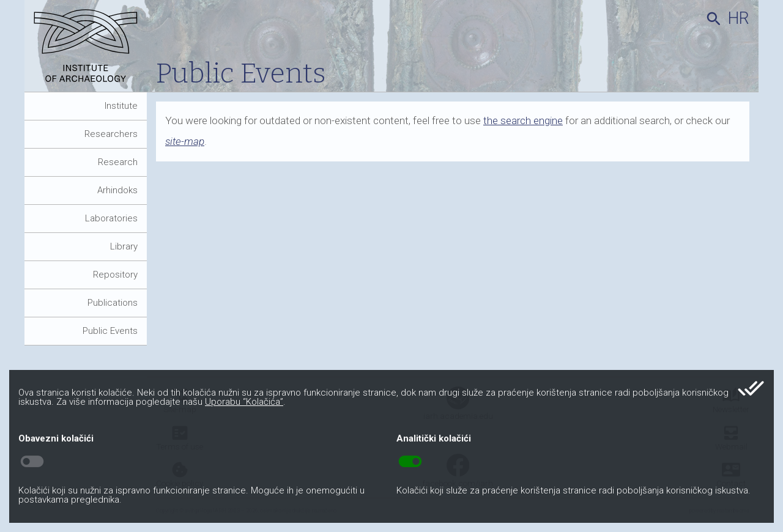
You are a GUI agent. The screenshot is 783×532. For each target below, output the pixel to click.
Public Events (110, 331)
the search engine (523, 120)
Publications (113, 303)
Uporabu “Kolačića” (244, 402)
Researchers (111, 134)
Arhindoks (117, 190)
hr (739, 18)
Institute (121, 106)
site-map (185, 141)
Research (118, 162)
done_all (751, 388)
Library (124, 246)
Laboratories (111, 218)
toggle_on (410, 462)
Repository (115, 275)
